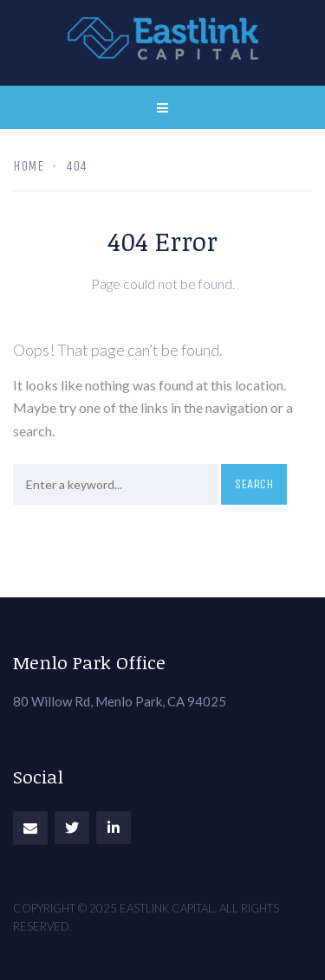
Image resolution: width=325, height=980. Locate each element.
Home (28, 166)
